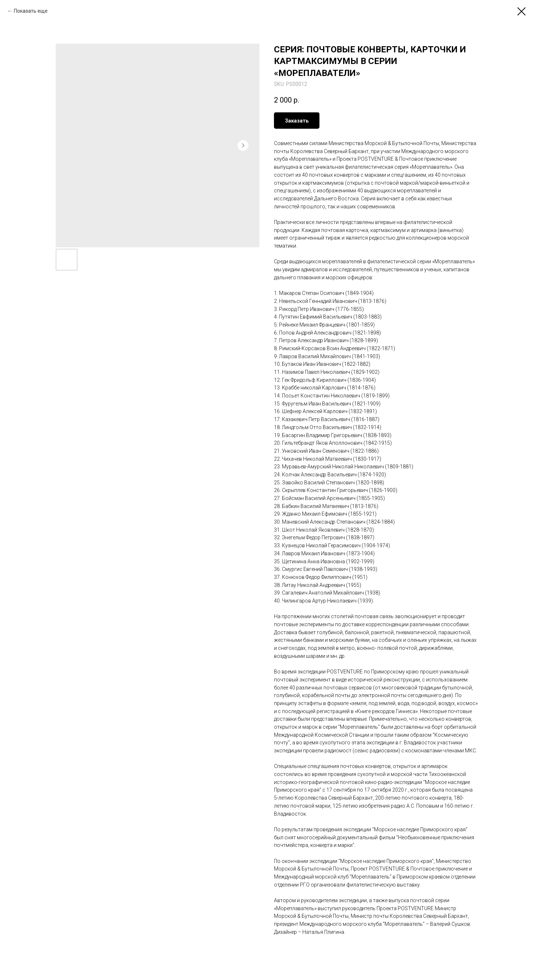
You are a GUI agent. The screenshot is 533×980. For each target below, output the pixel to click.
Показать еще (31, 11)
